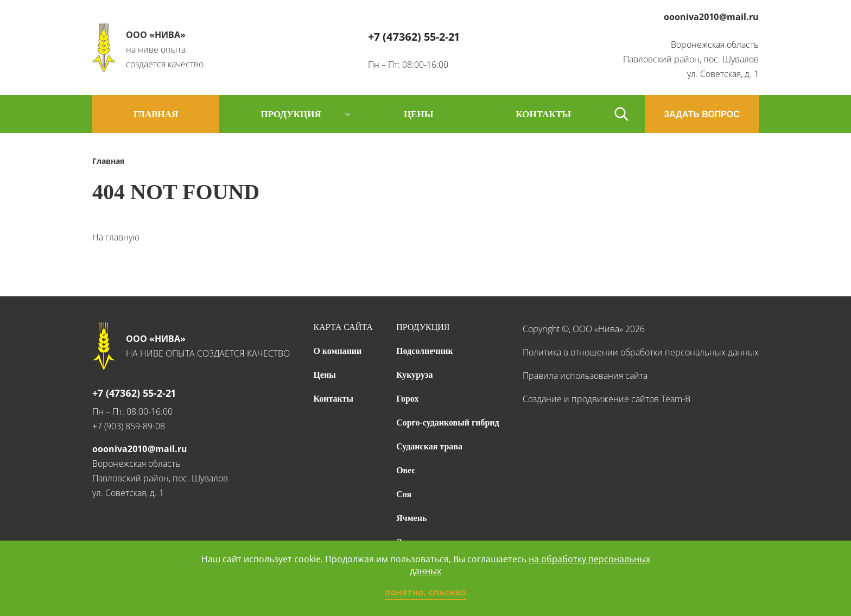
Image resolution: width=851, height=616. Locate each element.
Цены (324, 375)
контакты (543, 114)
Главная (156, 114)
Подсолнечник (425, 351)
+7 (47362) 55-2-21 (414, 37)
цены (418, 114)
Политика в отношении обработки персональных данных (641, 352)
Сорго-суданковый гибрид (448, 423)
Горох (407, 399)
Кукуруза (414, 375)
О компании (337, 351)
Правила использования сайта (585, 376)
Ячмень (411, 518)
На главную (116, 237)
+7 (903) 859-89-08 (129, 426)
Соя (404, 494)
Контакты (333, 399)
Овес (406, 470)
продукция (291, 114)
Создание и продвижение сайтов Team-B (607, 399)
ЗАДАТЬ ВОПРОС (702, 114)
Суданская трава (429, 446)
